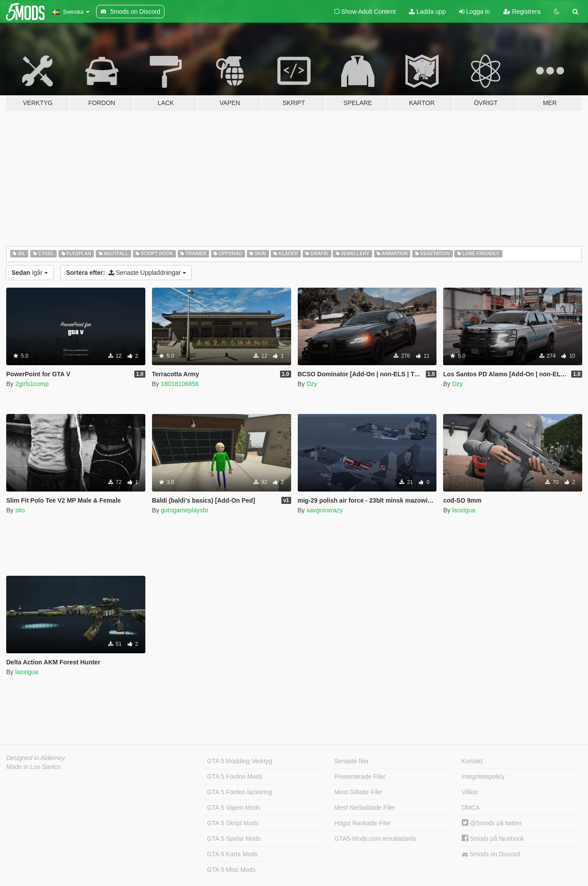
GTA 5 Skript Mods (233, 823)
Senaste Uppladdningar (126, 273)
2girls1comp (32, 384)
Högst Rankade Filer (363, 823)
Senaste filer (352, 761)
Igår (30, 273)
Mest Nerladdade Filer (365, 808)
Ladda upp (427, 12)
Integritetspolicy (483, 777)
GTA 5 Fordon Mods (235, 777)
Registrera (522, 12)
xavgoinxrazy (325, 510)
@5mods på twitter (492, 823)
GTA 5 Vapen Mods (234, 808)
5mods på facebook (493, 839)
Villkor (470, 792)
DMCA (471, 808)
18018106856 (180, 384)
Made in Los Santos (34, 767)
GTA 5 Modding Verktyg (239, 761)
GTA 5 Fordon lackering (239, 792)
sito (20, 510)
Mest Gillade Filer (359, 792)
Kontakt (472, 761)
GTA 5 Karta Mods (232, 854)
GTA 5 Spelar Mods (234, 839)
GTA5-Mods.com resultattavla (375, 839)
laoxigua (463, 510)
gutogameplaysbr (185, 510)
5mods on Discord (491, 854)
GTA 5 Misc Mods (231, 870)
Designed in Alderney (36, 758)
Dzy (312, 384)
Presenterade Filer (360, 777)
